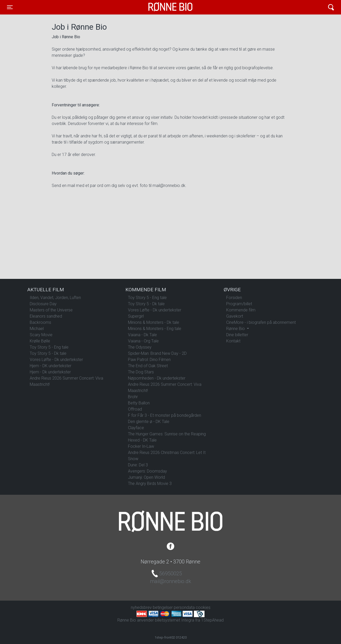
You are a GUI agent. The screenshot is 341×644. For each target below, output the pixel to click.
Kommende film (241, 310)
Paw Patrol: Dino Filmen (149, 360)
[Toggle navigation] (10, 7)
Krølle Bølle (40, 341)
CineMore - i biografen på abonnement (261, 322)
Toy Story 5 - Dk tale (48, 353)
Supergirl (136, 316)
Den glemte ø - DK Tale (149, 422)
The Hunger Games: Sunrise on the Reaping (167, 434)
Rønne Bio (162, 7)
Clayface (136, 428)
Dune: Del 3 (138, 465)
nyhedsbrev (141, 607)
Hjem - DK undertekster (51, 366)
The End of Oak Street (148, 366)
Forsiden (234, 298)
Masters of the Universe (51, 310)
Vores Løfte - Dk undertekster (56, 360)
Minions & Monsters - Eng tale (155, 329)
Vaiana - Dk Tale (142, 335)
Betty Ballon (139, 403)
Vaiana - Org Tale (143, 341)
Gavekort (235, 316)
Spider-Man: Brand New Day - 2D (157, 353)
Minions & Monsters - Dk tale (154, 322)
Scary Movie (41, 335)
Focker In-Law (141, 446)
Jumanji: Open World (146, 477)
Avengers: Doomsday (147, 471)
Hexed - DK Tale (142, 440)
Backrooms (40, 322)
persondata (184, 607)
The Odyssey (140, 347)
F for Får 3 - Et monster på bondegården (165, 415)
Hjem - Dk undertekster (50, 372)
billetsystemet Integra (175, 620)
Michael (37, 329)
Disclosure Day (43, 304)
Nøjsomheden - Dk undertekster (157, 378)
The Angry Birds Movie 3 (150, 484)
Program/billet (239, 304)
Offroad (135, 409)
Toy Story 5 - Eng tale (49, 347)
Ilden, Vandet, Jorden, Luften (55, 298)
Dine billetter (237, 335)
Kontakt (233, 341)
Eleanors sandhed (46, 316)
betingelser (163, 607)
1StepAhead (212, 620)
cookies (203, 607)
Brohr (133, 397)
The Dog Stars (141, 372)
